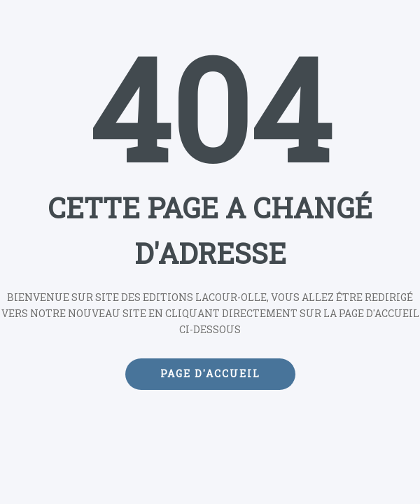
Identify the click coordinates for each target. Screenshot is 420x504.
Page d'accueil (210, 373)
